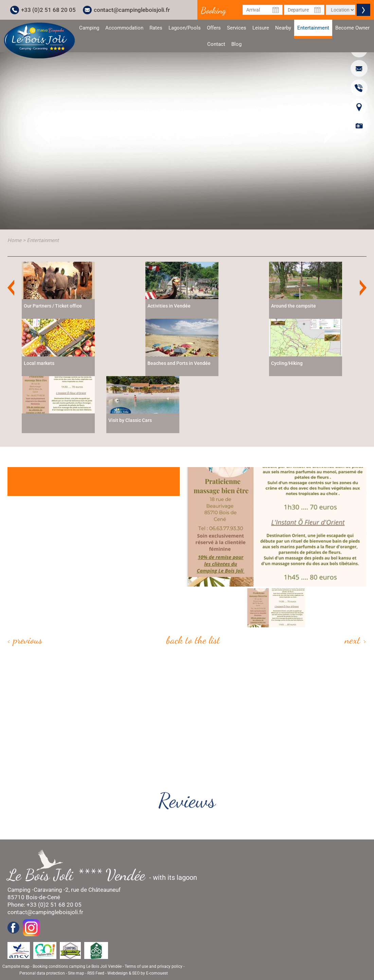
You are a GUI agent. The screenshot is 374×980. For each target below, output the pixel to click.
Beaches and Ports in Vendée (179, 363)
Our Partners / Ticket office (53, 306)
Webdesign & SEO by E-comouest (138, 973)
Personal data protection (42, 973)
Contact (216, 44)
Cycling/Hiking (287, 363)
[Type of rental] (341, 10)
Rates (156, 28)
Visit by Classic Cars (130, 420)
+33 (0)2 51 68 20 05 (48, 10)
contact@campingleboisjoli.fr (132, 10)
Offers (214, 28)
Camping (89, 28)
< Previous (25, 640)
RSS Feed (96, 973)
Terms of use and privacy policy (154, 966)
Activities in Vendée (169, 306)
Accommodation (124, 28)
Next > (356, 640)
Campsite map (16, 966)
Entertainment (313, 30)
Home (14, 240)
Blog (236, 44)
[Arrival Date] (263, 10)
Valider (363, 10)
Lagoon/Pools (185, 28)
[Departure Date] (304, 10)
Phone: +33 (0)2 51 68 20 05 (44, 905)
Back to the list (193, 640)
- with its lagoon (106, 875)
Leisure (261, 28)
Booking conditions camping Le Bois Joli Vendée (77, 966)
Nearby (283, 28)
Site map (76, 973)
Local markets (39, 363)
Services (237, 28)
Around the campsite (293, 306)
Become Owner (352, 28)
